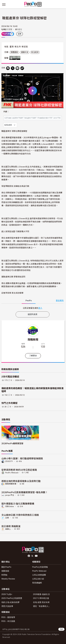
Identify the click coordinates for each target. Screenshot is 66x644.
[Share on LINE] (17, 68)
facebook (29, 556)
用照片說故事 (7, 606)
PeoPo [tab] (29, 301)
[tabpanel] (33, 308)
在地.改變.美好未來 (41, 602)
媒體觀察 (14, 52)
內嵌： (6, 112)
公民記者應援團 (39, 575)
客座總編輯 (37, 583)
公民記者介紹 (38, 579)
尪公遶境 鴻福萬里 (11, 526)
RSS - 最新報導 (8, 617)
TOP (61, 629)
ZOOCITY (9, 461)
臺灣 (12, 47)
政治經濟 (35, 52)
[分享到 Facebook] (8, 68)
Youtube (36, 556)
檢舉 (20, 34)
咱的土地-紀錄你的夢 (11, 602)
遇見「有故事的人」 (42, 606)
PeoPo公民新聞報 (40, 567)
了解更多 (33, 356)
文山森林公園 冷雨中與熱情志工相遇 (20, 515)
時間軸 (4, 575)
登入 (40, 308)
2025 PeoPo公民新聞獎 (12, 598)
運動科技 (25, 52)
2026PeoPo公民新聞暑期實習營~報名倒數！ (25, 492)
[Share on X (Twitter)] (13, 68)
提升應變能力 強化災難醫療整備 (18, 503)
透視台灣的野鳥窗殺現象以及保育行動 (21, 481)
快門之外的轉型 (9, 403)
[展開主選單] (4, 5)
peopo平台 (10, 495)
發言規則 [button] (60, 301)
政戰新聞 (33, 339)
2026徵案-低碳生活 (41, 594)
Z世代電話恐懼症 (10, 377)
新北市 (18, 47)
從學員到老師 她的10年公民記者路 (19, 470)
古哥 (7, 518)
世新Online (10, 506)
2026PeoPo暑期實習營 (12, 443)
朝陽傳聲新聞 (11, 484)
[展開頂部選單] (62, 5)
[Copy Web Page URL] (22, 68)
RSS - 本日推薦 (8, 621)
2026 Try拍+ (7, 594)
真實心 (8, 529)
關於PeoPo (6, 567)
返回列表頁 (33, 314)
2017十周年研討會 (41, 598)
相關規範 (5, 571)
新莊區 (25, 47)
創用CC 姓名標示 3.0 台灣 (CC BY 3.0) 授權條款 (15, 58)
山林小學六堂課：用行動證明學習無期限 (22, 458)
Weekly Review (8, 579)
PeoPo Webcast (12, 473)
